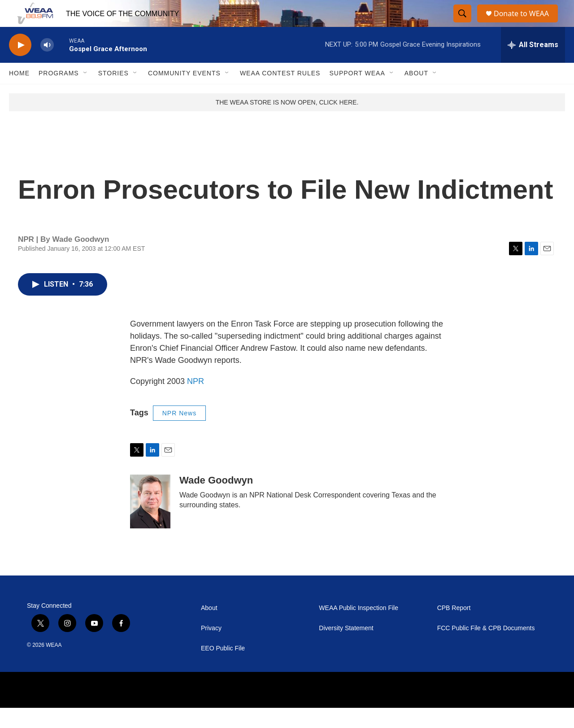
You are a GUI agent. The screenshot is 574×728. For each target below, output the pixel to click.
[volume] (47, 65)
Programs (59, 93)
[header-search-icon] (463, 24)
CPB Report (454, 628)
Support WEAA (357, 93)
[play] (20, 65)
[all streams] (533, 65)
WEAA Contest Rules (280, 93)
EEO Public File (223, 669)
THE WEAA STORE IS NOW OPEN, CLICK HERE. (287, 122)
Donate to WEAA (525, 24)
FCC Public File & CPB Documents (486, 648)
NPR (196, 401)
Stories (113, 93)
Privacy (211, 648)
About (416, 93)
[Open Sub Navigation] (86, 93)
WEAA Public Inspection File (359, 628)
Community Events (184, 93)
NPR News (179, 433)
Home (19, 93)
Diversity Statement (346, 648)
